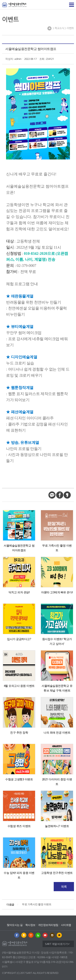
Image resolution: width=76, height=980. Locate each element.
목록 (64, 886)
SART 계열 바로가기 (56, 944)
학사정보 (30, 925)
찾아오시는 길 (15, 925)
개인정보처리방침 (48, 925)
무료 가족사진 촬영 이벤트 (29, 905)
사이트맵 (66, 925)
